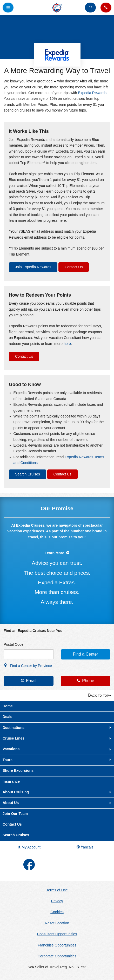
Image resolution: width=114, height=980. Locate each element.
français (85, 847)
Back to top (98, 695)
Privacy (57, 901)
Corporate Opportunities (57, 956)
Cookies (57, 912)
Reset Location (57, 923)
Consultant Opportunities (57, 934)
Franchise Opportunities (57, 945)
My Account (29, 847)
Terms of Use (57, 890)
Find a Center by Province (28, 666)
